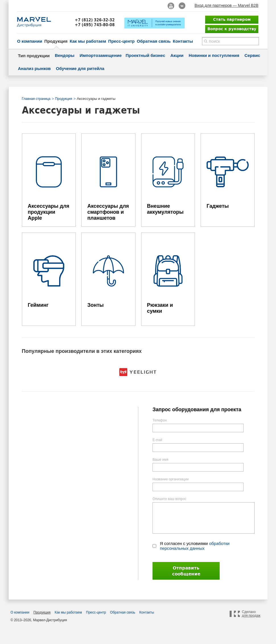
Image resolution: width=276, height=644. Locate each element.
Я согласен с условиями (195, 546)
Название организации (171, 479)
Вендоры (65, 55)
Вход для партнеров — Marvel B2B (226, 5)
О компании (30, 41)
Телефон (160, 420)
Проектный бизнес (146, 55)
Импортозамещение (101, 55)
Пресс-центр (121, 41)
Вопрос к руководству (232, 29)
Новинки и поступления (214, 55)
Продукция (56, 41)
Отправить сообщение (186, 571)
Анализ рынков (34, 68)
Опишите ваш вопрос (169, 499)
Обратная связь (154, 41)
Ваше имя (160, 460)
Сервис (252, 55)
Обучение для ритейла (80, 68)
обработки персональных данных (195, 546)
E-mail (157, 440)
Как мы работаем (88, 41)
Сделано (251, 614)
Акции (177, 55)
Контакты (183, 41)
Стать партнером (232, 19)
